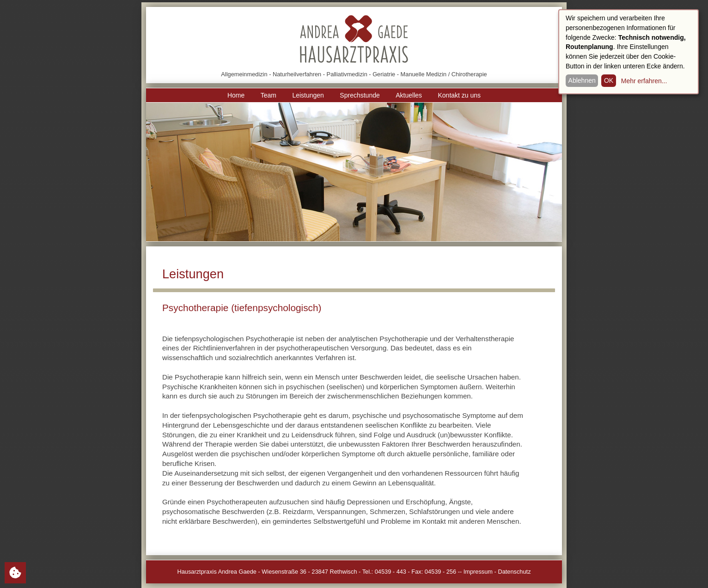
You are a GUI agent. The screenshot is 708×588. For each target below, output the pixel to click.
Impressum (478, 572)
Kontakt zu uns (459, 95)
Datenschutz (514, 572)
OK (609, 80)
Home (236, 95)
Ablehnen (582, 80)
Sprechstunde (360, 95)
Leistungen (308, 95)
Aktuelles (409, 95)
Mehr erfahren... (644, 81)
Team (269, 95)
